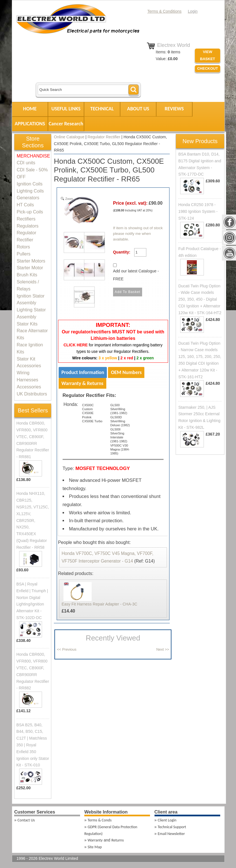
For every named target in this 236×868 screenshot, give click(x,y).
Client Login (167, 820)
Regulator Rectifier (104, 137)
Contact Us (26, 820)
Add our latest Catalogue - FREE (136, 275)
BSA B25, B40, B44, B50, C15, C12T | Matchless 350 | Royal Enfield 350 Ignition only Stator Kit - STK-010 (33, 745)
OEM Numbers (126, 372)
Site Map (95, 847)
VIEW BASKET (207, 55)
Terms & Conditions (164, 11)
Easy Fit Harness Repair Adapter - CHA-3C (99, 604)
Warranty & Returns (82, 383)
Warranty (95, 840)
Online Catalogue (69, 137)
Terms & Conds (100, 820)
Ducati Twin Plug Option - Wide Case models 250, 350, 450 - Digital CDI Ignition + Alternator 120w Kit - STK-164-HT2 (200, 299)
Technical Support (172, 827)
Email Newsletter (171, 834)
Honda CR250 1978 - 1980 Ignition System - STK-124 (198, 211)
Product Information (83, 372)
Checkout (208, 68)
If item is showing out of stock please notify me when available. (138, 234)
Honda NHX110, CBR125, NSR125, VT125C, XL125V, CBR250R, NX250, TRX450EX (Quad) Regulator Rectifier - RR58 (33, 520)
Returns (118, 840)
